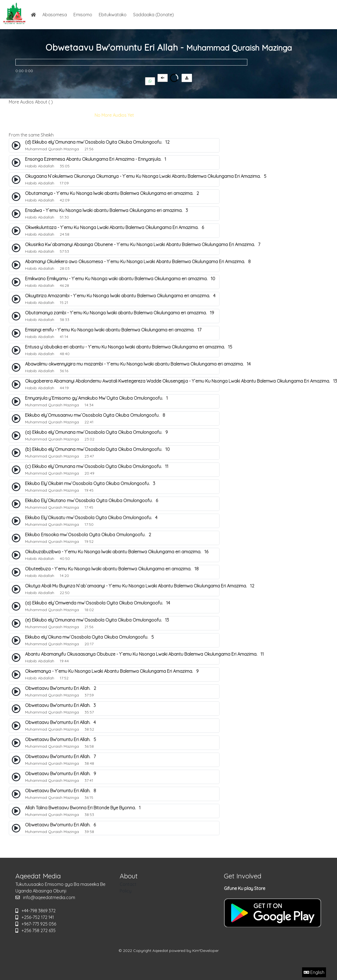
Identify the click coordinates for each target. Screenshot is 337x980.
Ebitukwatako (113, 15)
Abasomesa (55, 15)
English (314, 972)
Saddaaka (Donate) (154, 15)
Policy (126, 891)
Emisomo (83, 15)
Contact (128, 884)
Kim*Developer (206, 951)
